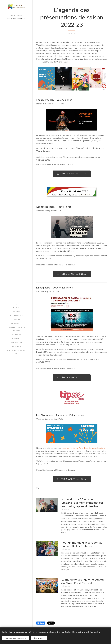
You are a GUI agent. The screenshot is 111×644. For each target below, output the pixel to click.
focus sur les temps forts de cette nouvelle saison (83, 448)
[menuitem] (16, 308)
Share (41, 623)
